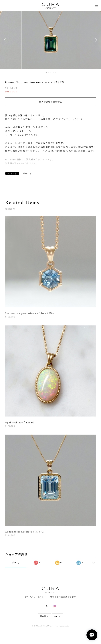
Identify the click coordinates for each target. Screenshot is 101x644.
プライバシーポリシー (36, 597)
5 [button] (56, 72)
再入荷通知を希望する (50, 102)
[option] (51, 40)
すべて (16, 563)
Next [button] (96, 40)
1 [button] (46, 72)
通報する (27, 174)
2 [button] (48, 72)
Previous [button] (5, 40)
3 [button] (51, 72)
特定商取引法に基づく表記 (63, 597)
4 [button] (53, 72)
